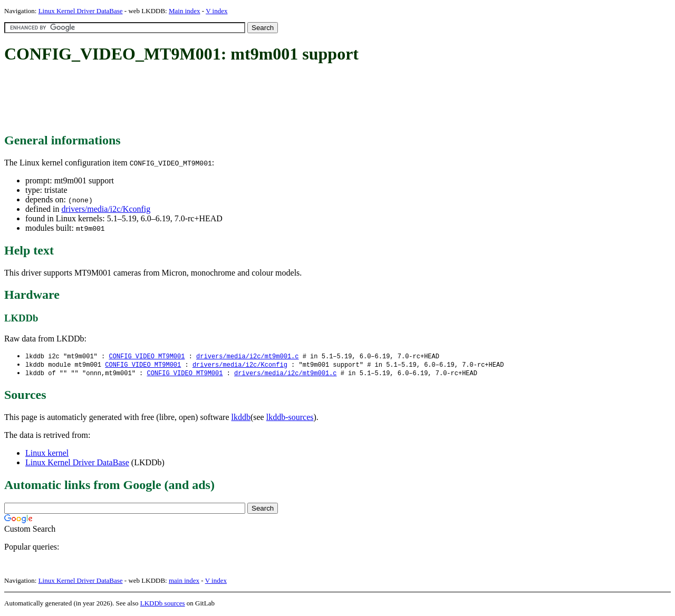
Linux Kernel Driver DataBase (81, 11)
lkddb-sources (290, 419)
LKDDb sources (163, 605)
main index (184, 582)
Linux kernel (47, 454)
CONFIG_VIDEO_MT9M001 (147, 356)
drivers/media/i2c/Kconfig (106, 209)
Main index (185, 11)
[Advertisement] (196, 99)
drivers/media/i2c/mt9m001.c (247, 356)
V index (216, 11)
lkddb (241, 419)
